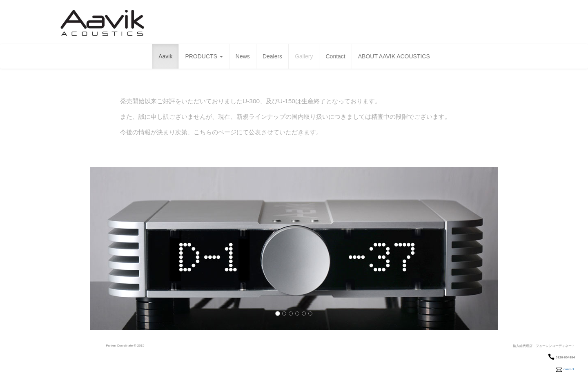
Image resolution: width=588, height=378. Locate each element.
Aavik (165, 56)
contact (569, 369)
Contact (335, 56)
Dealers (272, 56)
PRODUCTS (204, 56)
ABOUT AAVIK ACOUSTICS (394, 56)
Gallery (304, 56)
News (243, 56)
